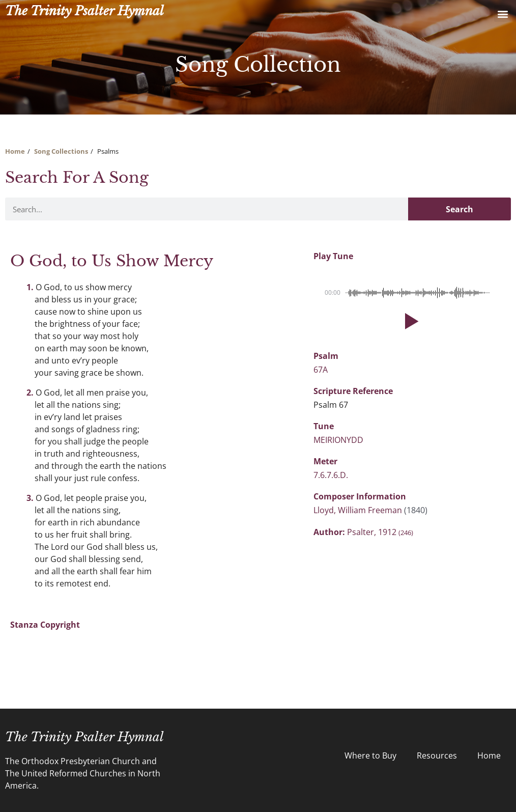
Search (460, 209)
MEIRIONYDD (338, 440)
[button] (503, 13)
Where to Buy (370, 755)
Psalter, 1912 (380, 532)
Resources (437, 755)
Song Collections (61, 151)
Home (15, 151)
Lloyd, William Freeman (359, 510)
